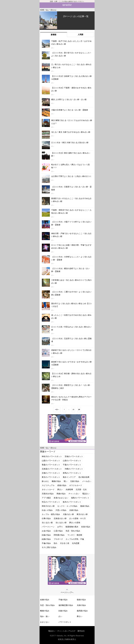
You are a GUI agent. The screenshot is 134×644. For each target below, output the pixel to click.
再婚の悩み (61, 494)
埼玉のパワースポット (51, 502)
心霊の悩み (58, 531)
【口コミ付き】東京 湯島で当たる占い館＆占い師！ (71, 154)
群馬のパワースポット (72, 473)
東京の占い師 (82, 514)
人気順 (80, 34)
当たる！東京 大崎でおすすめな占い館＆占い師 (71, 132)
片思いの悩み (61, 510)
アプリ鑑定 (46, 498)
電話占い (86, 494)
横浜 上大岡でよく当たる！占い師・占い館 (69, 99)
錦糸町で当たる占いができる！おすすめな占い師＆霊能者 (71, 363)
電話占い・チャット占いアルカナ (62, 631)
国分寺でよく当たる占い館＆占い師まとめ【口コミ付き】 (71, 305)
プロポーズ (58, 539)
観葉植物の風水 (72, 527)
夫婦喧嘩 (69, 489)
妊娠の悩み (46, 535)
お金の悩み (46, 531)
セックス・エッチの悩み (67, 506)
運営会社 (81, 631)
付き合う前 (65, 543)
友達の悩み (86, 527)
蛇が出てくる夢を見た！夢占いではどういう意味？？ (70, 166)
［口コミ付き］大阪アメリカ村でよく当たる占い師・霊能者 (71, 223)
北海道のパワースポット (52, 469)
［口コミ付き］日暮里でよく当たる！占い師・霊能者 (71, 188)
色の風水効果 (84, 477)
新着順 (54, 35)
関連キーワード (48, 452)
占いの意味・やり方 (77, 518)
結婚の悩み (46, 539)
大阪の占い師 (68, 514)
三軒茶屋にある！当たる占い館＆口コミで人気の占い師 (71, 282)
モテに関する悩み (49, 547)
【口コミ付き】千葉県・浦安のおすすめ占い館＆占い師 (71, 89)
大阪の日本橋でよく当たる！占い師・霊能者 (70, 110)
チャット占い (74, 494)
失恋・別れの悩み (73, 531)
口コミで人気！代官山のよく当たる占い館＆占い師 (71, 328)
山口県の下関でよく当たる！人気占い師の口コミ (71, 176)
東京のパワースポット (51, 477)
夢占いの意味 (75, 523)
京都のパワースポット (51, 473)
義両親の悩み (82, 611)
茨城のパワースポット (74, 456)
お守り (60, 527)
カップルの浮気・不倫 (75, 539)
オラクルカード (76, 485)
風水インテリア (69, 477)
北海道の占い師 (60, 518)
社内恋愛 (76, 543)
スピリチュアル (48, 485)
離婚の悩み (56, 481)
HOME (42, 10)
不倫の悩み (46, 543)
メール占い (87, 481)
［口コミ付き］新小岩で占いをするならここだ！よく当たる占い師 (71, 54)
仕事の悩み (46, 518)
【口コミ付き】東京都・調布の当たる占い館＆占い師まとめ (71, 375)
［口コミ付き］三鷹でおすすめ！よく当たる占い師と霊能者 (71, 293)
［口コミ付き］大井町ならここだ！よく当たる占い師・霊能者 (71, 258)
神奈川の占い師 (48, 506)
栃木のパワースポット (72, 502)
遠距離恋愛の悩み (66, 605)
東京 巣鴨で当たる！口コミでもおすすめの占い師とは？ (72, 122)
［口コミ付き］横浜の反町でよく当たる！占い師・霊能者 (70, 270)
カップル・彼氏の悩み (51, 514)
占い (47, 10)
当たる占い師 (61, 523)
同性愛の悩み (59, 535)
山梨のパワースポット (51, 461)
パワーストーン (48, 527)
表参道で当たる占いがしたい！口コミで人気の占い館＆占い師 (71, 352)
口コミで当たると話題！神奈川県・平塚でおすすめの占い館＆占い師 (71, 247)
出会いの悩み (47, 510)
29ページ (53, 10)
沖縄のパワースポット (74, 469)
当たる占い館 (47, 523)
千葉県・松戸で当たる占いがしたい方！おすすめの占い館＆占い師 (71, 43)
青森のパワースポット (51, 465)
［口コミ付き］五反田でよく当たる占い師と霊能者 (71, 340)
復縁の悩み (85, 506)
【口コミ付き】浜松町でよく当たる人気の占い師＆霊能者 (71, 78)
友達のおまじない (61, 498)
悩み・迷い (45, 616)
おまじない (45, 622)
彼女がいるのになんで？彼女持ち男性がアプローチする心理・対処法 (71, 398)
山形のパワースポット (72, 461)
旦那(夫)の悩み (48, 494)
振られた (45, 481)
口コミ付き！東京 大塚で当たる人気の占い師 (70, 142)
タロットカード (48, 489)
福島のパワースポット (80, 498)
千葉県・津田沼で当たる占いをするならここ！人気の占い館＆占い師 (71, 211)
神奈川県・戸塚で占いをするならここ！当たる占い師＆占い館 (71, 235)
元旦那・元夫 (81, 489)
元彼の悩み (75, 481)
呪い (66, 481)
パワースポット (65, 622)
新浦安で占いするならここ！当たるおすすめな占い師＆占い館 (71, 200)
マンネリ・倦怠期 (75, 535)
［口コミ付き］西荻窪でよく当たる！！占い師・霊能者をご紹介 (71, 387)
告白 (55, 543)
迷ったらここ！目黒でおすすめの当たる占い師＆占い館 (71, 317)
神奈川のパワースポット (52, 456)
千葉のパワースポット (72, 465)
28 (73, 409)
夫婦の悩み (74, 510)
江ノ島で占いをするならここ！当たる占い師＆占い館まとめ (71, 66)
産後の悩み (62, 485)
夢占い (60, 489)
